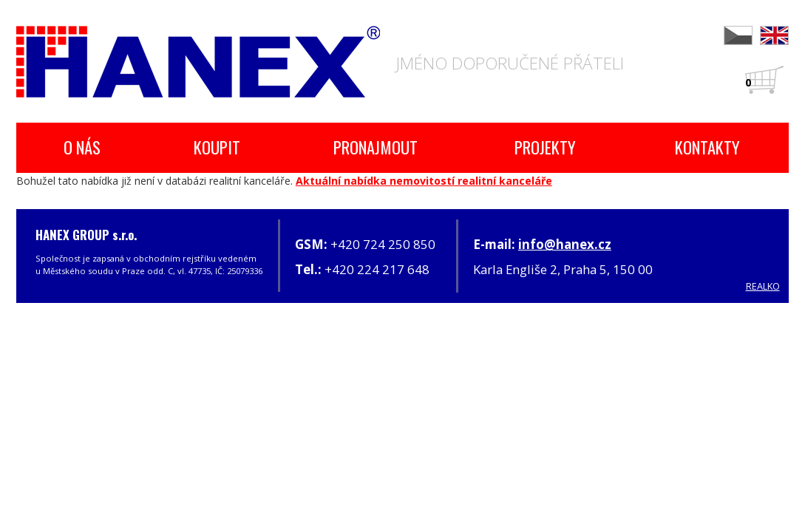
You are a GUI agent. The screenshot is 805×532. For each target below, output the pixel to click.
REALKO (763, 286)
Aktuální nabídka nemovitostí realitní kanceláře (424, 181)
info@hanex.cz (565, 244)
